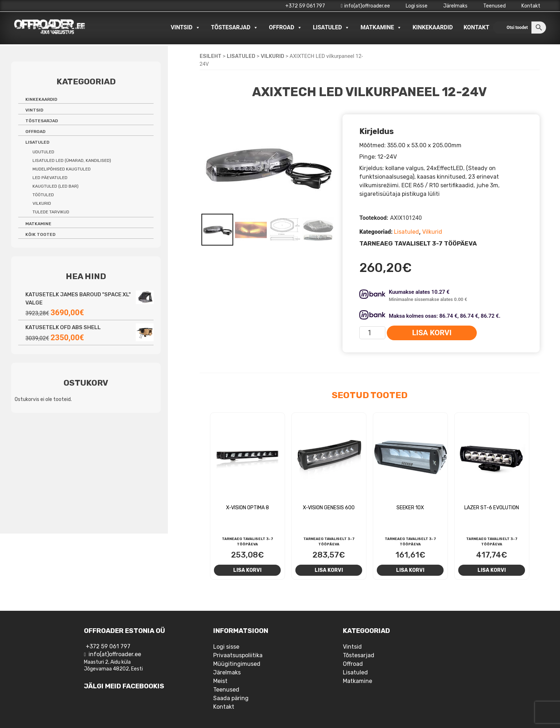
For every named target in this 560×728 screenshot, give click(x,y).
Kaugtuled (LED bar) (56, 186)
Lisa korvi (432, 333)
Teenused (494, 6)
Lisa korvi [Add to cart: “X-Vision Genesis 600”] (329, 570)
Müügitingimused (237, 664)
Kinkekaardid (433, 27)
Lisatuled (331, 28)
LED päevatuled (50, 178)
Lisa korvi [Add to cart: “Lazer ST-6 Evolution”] (492, 570)
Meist (220, 681)
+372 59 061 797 (305, 6)
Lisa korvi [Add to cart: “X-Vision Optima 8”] (247, 570)
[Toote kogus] (372, 333)
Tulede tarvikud (51, 212)
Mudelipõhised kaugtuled (62, 169)
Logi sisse (417, 6)
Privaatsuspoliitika (238, 655)
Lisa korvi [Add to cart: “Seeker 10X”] (410, 570)
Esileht (211, 56)
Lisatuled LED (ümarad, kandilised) (72, 160)
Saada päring (231, 698)
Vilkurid (272, 56)
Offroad (286, 28)
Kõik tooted (40, 234)
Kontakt (531, 6)
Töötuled (43, 195)
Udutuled (43, 152)
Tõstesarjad (235, 28)
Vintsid (186, 28)
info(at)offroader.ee (365, 6)
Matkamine (381, 28)
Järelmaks (455, 6)
